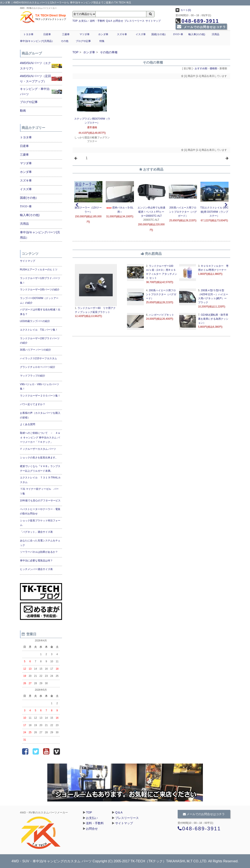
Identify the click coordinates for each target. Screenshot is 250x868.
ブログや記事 (83, 41)
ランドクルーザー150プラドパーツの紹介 (40, 341)
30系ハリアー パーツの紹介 (36, 350)
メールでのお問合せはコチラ (201, 27)
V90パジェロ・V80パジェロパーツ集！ (40, 387)
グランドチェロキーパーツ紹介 (38, 367)
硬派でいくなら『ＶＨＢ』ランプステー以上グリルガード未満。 (40, 469)
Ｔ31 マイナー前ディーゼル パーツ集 (39, 491)
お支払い (84, 21)
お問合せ (118, 21)
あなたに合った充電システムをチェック (40, 543)
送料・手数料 (97, 21)
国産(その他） (159, 34)
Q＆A (109, 21)
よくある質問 (28, 424)
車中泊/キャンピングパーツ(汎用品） (40, 235)
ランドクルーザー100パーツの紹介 (40, 290)
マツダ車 (85, 34)
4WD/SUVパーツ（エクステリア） (36, 66)
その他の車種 (109, 52)
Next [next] (226, 205)
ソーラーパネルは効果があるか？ (39, 552)
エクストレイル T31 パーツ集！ (39, 330)
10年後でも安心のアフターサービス (40, 501)
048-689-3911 (197, 21)
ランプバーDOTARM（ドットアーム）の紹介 (39, 300)
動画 (23, 111)
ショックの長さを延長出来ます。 (39, 458)
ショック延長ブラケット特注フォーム (40, 523)
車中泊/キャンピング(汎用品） (37, 41)
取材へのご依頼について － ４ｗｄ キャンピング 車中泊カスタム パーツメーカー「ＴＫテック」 (40, 437)
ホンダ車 (103, 34)
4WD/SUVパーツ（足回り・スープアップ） (36, 79)
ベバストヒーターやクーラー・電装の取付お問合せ (40, 511)
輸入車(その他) (197, 34)
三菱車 (66, 34)
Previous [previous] (77, 205)
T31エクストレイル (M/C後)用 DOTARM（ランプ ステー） (214, 212)
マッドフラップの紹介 (33, 376)
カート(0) (183, 10)
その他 (65, 41)
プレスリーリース (134, 21)
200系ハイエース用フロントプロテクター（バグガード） (183, 212)
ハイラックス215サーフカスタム (38, 358)
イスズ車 (141, 34)
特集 (102, 41)
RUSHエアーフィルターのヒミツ (39, 270)
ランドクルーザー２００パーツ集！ (40, 396)
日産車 (47, 34)
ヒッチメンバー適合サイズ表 (36, 569)
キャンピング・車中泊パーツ (35, 91)
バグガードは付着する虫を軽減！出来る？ (40, 312)
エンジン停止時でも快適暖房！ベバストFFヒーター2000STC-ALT (151, 212)
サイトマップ (153, 21)
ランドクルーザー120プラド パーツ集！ (40, 280)
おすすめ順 (201, 68)
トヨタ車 (28, 34)
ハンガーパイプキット (161, 315)
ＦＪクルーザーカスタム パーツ (38, 449)
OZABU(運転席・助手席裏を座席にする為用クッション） (213, 319)
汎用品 (216, 34)
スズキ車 (122, 34)
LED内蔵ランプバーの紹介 (35, 321)
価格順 (213, 68)
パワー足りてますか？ (33, 404)
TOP (75, 21)
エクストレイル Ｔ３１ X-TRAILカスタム (40, 480)
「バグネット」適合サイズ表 (36, 532)
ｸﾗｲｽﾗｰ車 (178, 34)
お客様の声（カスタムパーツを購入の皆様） (40, 415)
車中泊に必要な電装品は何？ (36, 561)
